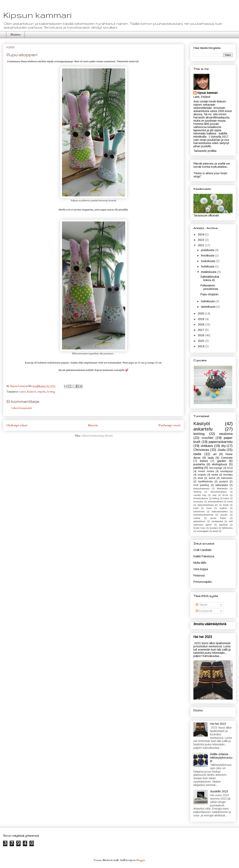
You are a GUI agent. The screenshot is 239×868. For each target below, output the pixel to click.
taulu (211, 458)
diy (223, 446)
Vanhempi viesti (169, 425)
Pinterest (199, 576)
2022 (201, 240)
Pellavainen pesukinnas (209, 287)
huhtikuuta (208, 266)
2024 (201, 234)
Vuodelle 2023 (219, 791)
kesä (230, 502)
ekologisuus (219, 464)
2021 (201, 245)
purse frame (218, 518)
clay (214, 495)
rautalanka (217, 521)
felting (216, 498)
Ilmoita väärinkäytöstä (210, 624)
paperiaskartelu (221, 442)
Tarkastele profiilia (205, 151)
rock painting (201, 485)
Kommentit (204, 611)
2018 (201, 324)
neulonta (226, 434)
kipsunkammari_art (208, 505)
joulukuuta (208, 250)
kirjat (226, 505)
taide (197, 454)
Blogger (141, 860)
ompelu (41, 392)
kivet (200, 478)
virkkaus (207, 446)
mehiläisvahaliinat (203, 515)
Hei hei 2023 (203, 637)
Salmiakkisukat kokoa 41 (210, 278)
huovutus (198, 502)
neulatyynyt (226, 471)
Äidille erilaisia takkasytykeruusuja (221, 758)
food (230, 468)
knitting (199, 434)
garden (222, 461)
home (226, 498)
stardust (223, 525)
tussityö (214, 528)
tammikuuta (209, 307)
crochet (207, 438)
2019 (201, 319)
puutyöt (223, 482)
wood (215, 531)
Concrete (227, 458)
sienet (212, 478)
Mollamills (222, 489)
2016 (201, 335)
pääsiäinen (199, 521)
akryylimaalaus (218, 492)
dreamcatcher (201, 498)
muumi (224, 515)
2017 (201, 330)
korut (209, 508)
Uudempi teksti (17, 425)
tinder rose (199, 528)
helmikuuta (208, 301)
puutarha (199, 464)
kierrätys (228, 475)
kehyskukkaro (215, 502)
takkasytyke (222, 485)
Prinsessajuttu (203, 582)
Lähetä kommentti (22, 408)
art (215, 454)
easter (23, 392)
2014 (201, 346)
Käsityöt (31, 392)
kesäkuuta (208, 255)
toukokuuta (208, 261)
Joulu (221, 450)
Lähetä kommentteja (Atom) (97, 436)
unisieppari (203, 531)
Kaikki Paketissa (204, 556)
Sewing (51, 392)
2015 (201, 341)
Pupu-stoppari (209, 294)
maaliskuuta (209, 272)
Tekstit (202, 605)
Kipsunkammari (201, 489)
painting (198, 468)
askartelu (203, 429)
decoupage (216, 468)
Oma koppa (201, 569)
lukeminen (199, 512)
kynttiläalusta (205, 482)
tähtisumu (227, 528)
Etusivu (15, 35)
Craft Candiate (202, 550)
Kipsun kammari (37, 15)
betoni (204, 461)
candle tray (200, 495)
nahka (197, 518)
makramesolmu (220, 512)
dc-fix (225, 495)
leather (223, 508)
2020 (201, 313)
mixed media (206, 471)
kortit (196, 508)
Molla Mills (200, 563)
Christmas (201, 450)
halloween (227, 478)
